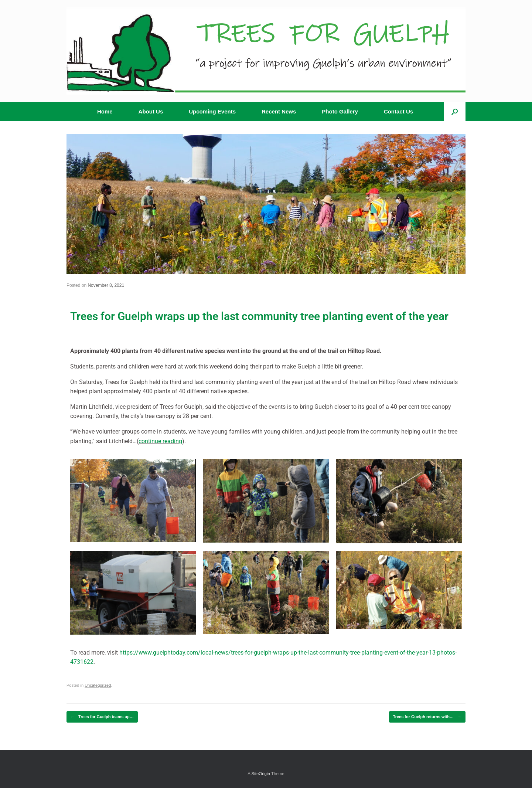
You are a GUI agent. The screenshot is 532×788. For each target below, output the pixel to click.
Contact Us (398, 111)
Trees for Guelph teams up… (102, 717)
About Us (151, 111)
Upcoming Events (212, 111)
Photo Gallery (340, 111)
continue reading (160, 441)
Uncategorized (98, 685)
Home (105, 111)
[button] (455, 111)
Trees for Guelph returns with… (427, 717)
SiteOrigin (261, 774)
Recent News (279, 111)
